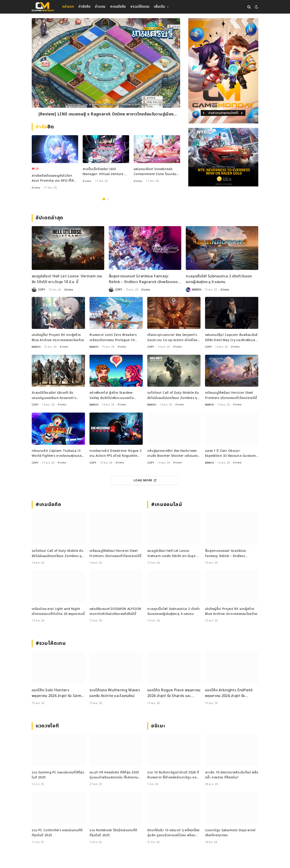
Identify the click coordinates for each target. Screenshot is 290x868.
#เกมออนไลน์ (167, 505)
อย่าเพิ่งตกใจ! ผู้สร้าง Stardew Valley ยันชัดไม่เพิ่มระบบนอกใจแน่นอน (112, 395)
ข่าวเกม (100, 7)
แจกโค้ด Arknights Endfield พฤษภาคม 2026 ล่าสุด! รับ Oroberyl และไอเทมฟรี (229, 693)
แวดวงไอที (47, 726)
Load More (145, 480)
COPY (42, 290)
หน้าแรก (68, 7)
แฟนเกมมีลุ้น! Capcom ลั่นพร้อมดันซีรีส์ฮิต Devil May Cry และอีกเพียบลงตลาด (231, 338)
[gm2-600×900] (223, 71)
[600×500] (223, 157)
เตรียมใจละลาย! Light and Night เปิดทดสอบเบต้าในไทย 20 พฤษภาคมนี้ (58, 611)
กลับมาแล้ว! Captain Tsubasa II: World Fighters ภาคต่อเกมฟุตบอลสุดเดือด (57, 454)
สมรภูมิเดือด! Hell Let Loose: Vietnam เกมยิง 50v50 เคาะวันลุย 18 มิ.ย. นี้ (67, 279)
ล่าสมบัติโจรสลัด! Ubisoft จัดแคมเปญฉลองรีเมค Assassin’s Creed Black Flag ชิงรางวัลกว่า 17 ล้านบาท (57, 395)
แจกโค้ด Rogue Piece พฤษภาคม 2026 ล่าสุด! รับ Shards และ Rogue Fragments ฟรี (174, 693)
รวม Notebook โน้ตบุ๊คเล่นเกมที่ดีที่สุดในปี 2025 (113, 833)
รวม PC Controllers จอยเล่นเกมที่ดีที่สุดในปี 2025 (57, 833)
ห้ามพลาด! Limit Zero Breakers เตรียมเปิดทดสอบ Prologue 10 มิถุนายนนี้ (113, 338)
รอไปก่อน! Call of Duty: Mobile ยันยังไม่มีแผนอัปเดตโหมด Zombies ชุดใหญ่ (173, 395)
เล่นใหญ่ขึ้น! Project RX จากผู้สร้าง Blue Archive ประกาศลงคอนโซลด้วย (58, 337)
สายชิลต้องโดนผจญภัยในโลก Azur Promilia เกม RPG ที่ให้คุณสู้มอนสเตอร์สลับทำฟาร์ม (53, 178)
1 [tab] (104, 199)
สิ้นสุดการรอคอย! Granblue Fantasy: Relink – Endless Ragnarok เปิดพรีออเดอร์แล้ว (144, 279)
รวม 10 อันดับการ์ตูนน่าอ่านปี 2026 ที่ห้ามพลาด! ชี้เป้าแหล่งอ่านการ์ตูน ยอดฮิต (173, 775)
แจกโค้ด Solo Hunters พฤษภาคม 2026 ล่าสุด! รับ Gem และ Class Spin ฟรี (57, 693)
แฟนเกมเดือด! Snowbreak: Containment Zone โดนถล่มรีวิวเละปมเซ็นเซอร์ (155, 172)
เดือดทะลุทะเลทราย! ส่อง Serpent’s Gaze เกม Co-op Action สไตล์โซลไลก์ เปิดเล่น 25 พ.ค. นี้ (172, 338)
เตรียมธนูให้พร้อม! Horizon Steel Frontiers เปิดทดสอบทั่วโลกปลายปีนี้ (231, 395)
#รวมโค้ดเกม (140, 7)
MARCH (197, 290)
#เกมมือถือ (118, 7)
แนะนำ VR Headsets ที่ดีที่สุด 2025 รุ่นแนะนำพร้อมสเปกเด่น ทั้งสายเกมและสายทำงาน (114, 775)
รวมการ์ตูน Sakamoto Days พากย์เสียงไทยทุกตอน (230, 833)
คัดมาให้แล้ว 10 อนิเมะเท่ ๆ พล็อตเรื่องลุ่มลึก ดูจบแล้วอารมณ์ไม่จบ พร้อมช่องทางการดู (173, 833)
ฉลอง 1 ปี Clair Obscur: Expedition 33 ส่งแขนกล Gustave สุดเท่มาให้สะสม (230, 454)
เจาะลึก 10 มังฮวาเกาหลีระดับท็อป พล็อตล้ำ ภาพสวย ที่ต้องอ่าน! (232, 775)
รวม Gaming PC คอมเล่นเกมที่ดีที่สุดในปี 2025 (58, 775)
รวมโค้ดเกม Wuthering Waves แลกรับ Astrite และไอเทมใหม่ (115, 693)
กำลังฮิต (84, 7)
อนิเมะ (158, 726)
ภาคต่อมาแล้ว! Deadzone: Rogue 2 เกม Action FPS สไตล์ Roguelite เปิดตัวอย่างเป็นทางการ (115, 454)
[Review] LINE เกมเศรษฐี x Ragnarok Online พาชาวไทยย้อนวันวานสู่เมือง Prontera (106, 115)
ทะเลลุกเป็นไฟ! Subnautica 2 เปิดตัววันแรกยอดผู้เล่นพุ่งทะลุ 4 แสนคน (219, 279)
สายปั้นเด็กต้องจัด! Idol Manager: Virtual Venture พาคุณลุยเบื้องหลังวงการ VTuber (105, 172)
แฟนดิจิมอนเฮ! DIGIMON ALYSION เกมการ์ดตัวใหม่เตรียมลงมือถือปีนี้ (115, 611)
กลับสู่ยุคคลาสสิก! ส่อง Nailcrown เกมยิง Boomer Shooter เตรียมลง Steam (172, 454)
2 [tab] (108, 199)
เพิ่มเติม (159, 7)
